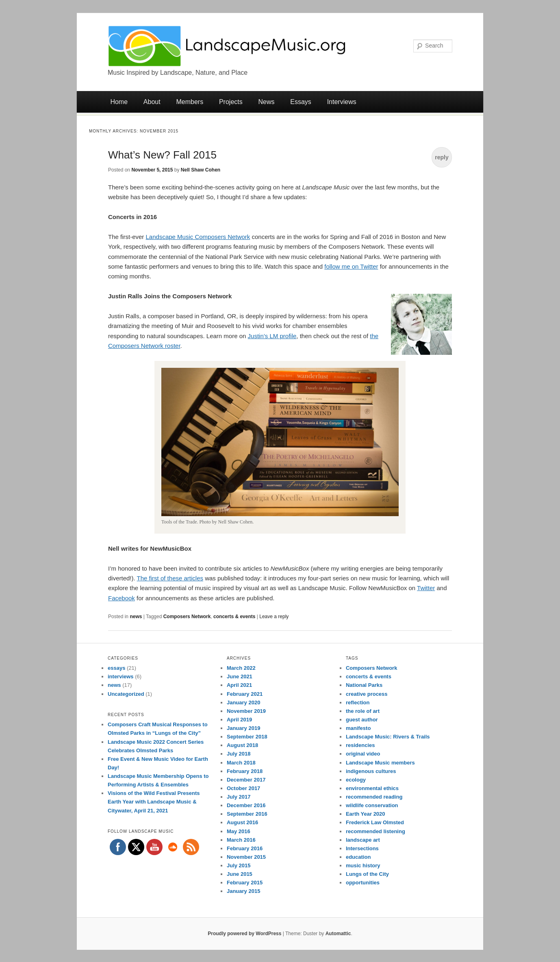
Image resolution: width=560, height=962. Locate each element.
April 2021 (239, 685)
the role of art (363, 711)
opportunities (363, 883)
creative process (367, 694)
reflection (358, 702)
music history (363, 865)
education (358, 857)
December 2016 (246, 805)
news (136, 617)
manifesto (358, 728)
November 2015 (246, 857)
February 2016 (245, 848)
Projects (231, 102)
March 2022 (241, 668)
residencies (360, 745)
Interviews (342, 102)
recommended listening (376, 831)
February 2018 (245, 771)
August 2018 (242, 745)
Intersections (362, 848)
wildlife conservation (372, 805)
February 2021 (245, 694)
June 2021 (240, 676)
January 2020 (243, 702)
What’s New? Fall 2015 (162, 155)
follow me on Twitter (351, 266)
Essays (301, 102)
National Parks (364, 685)
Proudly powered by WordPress (244, 934)
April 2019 (239, 720)
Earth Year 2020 (366, 814)
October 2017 (243, 788)
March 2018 (241, 763)
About (152, 102)
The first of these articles (170, 578)
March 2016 (241, 840)
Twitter (426, 588)
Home (119, 102)
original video (363, 754)
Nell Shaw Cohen (201, 170)
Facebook (122, 598)
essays (116, 668)
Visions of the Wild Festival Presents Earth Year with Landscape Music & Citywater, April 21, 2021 (154, 802)
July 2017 (239, 797)
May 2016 (239, 831)
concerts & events (234, 617)
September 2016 (247, 814)
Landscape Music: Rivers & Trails (388, 737)
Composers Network (187, 617)
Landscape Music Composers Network (198, 237)
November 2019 (246, 711)
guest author (362, 720)
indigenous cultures (371, 771)
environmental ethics (372, 788)
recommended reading (374, 797)
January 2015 (243, 891)
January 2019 (243, 728)
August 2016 (242, 822)
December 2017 (246, 780)
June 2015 (240, 874)
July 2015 (239, 865)
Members (190, 102)
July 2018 (239, 754)
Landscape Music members (380, 763)
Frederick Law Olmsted (375, 822)
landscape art (363, 840)
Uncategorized (126, 694)
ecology (356, 780)
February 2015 (245, 883)
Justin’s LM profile (272, 336)
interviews (121, 676)
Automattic (338, 934)
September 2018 (247, 737)
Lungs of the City (367, 874)
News (267, 102)
